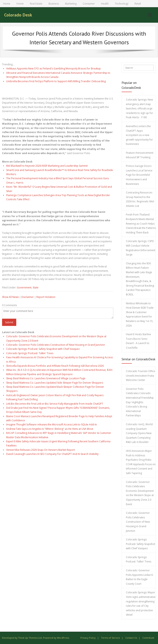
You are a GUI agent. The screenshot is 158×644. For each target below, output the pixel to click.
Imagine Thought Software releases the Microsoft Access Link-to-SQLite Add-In (52, 424)
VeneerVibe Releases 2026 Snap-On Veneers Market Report (41, 450)
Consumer (89, 4)
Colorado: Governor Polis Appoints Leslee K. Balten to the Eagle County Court (140, 577)
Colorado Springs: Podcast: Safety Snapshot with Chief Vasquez (43, 349)
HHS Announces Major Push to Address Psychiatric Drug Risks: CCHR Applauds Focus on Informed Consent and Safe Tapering (141, 462)
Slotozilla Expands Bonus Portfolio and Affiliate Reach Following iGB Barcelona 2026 (55, 366)
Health (105, 4)
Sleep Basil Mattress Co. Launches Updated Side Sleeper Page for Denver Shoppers (55, 383)
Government (24, 287)
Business (54, 4)
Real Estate (36, 4)
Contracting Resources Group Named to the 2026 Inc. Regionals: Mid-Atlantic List (140, 199)
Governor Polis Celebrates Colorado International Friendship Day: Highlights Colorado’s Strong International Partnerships (140, 402)
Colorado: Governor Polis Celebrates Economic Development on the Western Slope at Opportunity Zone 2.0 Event (140, 493)
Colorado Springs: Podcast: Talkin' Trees (30, 353)
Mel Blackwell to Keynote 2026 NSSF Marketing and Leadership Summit (47, 166)
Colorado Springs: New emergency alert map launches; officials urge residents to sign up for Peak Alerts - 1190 (139, 108)
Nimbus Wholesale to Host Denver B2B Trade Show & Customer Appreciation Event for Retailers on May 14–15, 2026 (140, 314)
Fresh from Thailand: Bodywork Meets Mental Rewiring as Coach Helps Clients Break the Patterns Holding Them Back (141, 223)
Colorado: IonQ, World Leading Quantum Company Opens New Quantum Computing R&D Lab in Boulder (139, 433)
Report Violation (46, 297)
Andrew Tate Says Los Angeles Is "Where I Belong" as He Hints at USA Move (50, 429)
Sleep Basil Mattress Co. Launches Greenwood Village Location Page (46, 378)
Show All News (10, 297)
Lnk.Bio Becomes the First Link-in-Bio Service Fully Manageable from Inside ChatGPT (55, 404)
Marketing (71, 4)
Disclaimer (28, 297)
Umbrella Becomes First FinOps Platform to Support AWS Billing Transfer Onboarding (56, 81)
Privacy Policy (88, 638)
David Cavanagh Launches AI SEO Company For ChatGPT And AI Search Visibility (52, 454)
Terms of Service (110, 638)
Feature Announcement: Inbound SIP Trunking (140, 155)
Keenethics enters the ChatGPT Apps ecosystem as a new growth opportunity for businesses (139, 135)
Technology (122, 4)
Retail (138, 4)
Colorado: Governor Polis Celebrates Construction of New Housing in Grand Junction (56, 345)
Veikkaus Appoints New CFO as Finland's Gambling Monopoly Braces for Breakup (53, 68)
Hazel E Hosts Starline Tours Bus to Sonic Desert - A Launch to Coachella (138, 341)
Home (7, 4)
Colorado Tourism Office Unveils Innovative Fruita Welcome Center (141, 376)
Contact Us (131, 638)
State (36, 287)
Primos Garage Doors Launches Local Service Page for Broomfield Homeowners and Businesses (139, 175)
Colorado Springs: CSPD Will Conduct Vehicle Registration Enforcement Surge (141, 248)
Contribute (148, 638)
